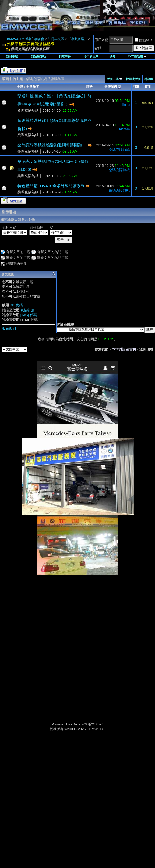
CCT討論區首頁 (124, 349)
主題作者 (33, 87)
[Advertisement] (77, 613)
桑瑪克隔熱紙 (28, 111)
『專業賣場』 (77, 39)
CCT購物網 (137, 56)
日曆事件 (65, 56)
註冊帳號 (12, 56)
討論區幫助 (39, 56)
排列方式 (9, 228)
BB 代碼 (16, 305)
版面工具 (113, 79)
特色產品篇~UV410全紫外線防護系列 (51, 186)
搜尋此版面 (133, 79)
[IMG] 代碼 (29, 315)
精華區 (149, 79)
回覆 (136, 87)
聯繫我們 (101, 349)
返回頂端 (146, 349)
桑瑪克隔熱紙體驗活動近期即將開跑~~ (52, 145)
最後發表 (111, 87)
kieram (124, 129)
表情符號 (27, 310)
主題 (20, 87)
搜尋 (112, 56)
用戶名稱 (101, 40)
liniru (126, 105)
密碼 (98, 48)
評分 (90, 87)
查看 (148, 87)
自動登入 (144, 40)
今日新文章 (91, 56)
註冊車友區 (56, 39)
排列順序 (36, 228)
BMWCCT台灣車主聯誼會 (26, 39)
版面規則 (9, 329)
